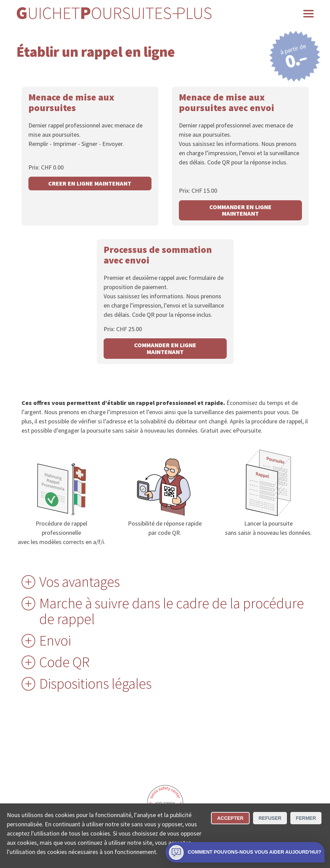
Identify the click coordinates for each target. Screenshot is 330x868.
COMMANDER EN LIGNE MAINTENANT (240, 210)
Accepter (230, 818)
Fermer (306, 818)
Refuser (270, 818)
